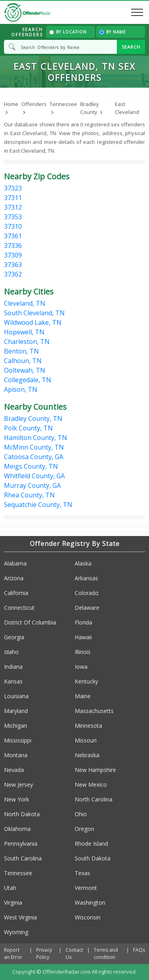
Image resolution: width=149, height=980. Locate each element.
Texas (82, 873)
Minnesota (88, 726)
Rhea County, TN (29, 495)
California (16, 593)
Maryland (16, 711)
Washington (90, 902)
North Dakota (22, 814)
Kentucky (86, 681)
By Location (68, 32)
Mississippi (18, 740)
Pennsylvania (21, 844)
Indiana (13, 667)
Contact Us (74, 953)
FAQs (139, 950)
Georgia (14, 637)
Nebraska (87, 755)
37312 (13, 207)
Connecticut (19, 608)
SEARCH (131, 47)
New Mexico (91, 785)
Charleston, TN (27, 342)
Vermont (86, 888)
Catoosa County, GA (34, 457)
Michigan (15, 726)
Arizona (14, 578)
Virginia (13, 902)
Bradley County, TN (33, 418)
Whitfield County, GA (34, 476)
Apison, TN (21, 389)
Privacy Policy (44, 953)
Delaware (87, 608)
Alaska (83, 563)
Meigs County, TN (31, 466)
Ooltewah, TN (25, 370)
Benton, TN (21, 351)
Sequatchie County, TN (38, 505)
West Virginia (20, 917)
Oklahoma (17, 829)
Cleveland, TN (25, 303)
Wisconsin (88, 917)
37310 (13, 226)
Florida (83, 622)
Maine (83, 696)
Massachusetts (94, 711)
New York (16, 799)
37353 (13, 217)
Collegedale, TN (28, 380)
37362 (13, 274)
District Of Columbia (30, 622)
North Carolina (94, 799)
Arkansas (86, 578)
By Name (113, 32)
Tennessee (18, 873)
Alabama (15, 563)
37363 (13, 265)
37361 (13, 236)
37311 (13, 198)
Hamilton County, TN (36, 438)
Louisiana (16, 696)
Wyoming (16, 932)
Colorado (87, 593)
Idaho (11, 652)
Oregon (84, 829)
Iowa (81, 667)
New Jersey (18, 785)
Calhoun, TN (23, 361)
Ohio (81, 814)
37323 (13, 188)
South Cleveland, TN (34, 313)
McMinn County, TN (34, 447)
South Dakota (93, 858)
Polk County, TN (28, 428)
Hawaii (83, 637)
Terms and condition (106, 953)
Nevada (14, 770)
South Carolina (23, 858)
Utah (10, 888)
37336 (13, 245)
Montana (16, 755)
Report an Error (13, 953)
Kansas (13, 681)
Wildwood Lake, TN (33, 322)
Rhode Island (91, 844)
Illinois (83, 652)
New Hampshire (95, 770)
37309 (13, 255)
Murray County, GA (32, 485)
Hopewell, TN (24, 332)
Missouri (86, 740)
